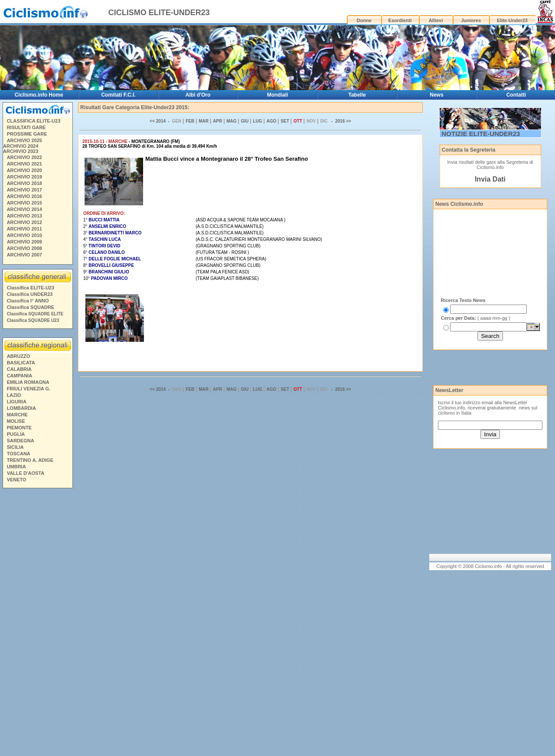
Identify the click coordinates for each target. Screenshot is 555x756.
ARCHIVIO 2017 (24, 190)
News (436, 95)
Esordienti (400, 20)
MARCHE (17, 415)
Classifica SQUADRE (31, 307)
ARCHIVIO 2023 (21, 151)
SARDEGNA (21, 441)
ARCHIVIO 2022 (24, 157)
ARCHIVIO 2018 (24, 183)
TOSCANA (19, 454)
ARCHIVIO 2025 (24, 140)
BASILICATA (21, 363)
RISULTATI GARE (26, 127)
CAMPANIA (20, 376)
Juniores (471, 20)
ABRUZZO (19, 356)
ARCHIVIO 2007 (24, 255)
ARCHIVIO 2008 (24, 248)
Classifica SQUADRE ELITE (35, 314)
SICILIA (15, 447)
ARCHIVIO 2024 (21, 146)
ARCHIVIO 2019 (24, 177)
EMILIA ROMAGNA (28, 382)
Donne (364, 20)
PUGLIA (16, 434)
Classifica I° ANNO (28, 301)
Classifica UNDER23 (30, 294)
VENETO (17, 480)
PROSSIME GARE (27, 134)
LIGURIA (17, 402)
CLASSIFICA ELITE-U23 (34, 121)
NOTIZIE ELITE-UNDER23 (481, 134)
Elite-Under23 (512, 20)
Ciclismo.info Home (39, 95)
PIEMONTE (19, 428)
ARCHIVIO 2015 (24, 203)
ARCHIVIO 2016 (24, 196)
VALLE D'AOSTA (26, 473)
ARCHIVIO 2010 (24, 235)
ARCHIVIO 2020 (24, 170)
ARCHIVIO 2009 (24, 242)
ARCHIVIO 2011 (24, 229)
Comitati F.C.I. (118, 95)
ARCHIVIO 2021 (24, 164)
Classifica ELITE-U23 (31, 288)
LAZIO (14, 395)
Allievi (436, 20)
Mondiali (278, 95)
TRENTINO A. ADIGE (30, 460)
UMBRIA (16, 467)
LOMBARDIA (21, 408)
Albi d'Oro (198, 95)
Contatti (516, 95)
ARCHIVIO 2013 (24, 216)
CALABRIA (19, 369)
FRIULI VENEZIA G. (29, 389)
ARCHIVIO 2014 (24, 209)
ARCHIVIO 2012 (24, 222)
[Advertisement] (37, 623)
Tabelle (357, 95)
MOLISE (16, 421)
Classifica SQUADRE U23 (33, 320)
